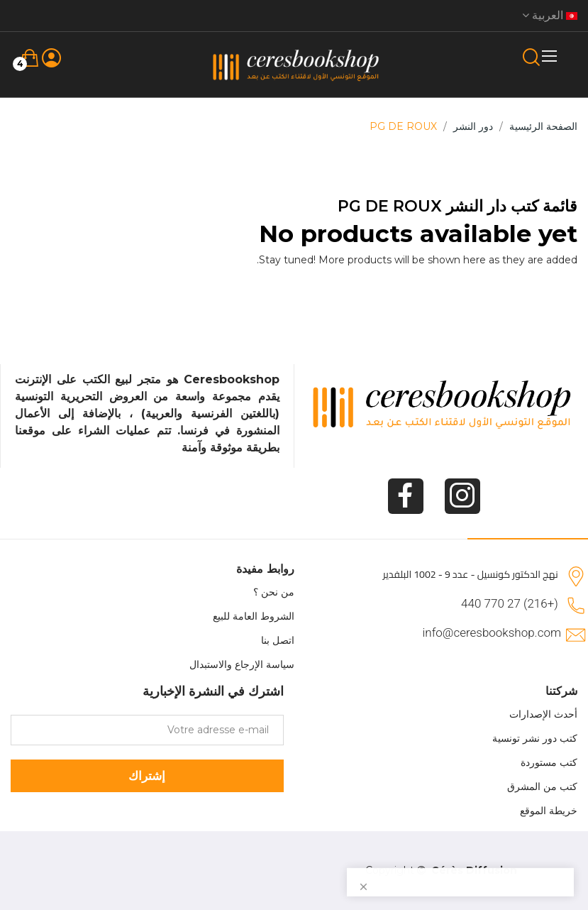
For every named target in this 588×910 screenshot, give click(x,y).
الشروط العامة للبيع (254, 616)
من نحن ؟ (274, 592)
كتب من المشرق (542, 786)
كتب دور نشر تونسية (535, 738)
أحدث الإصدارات (543, 714)
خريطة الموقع (549, 811)
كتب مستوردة (549, 762)
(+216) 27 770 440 (510, 603)
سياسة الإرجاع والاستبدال (242, 664)
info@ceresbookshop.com (492, 632)
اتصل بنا (278, 640)
